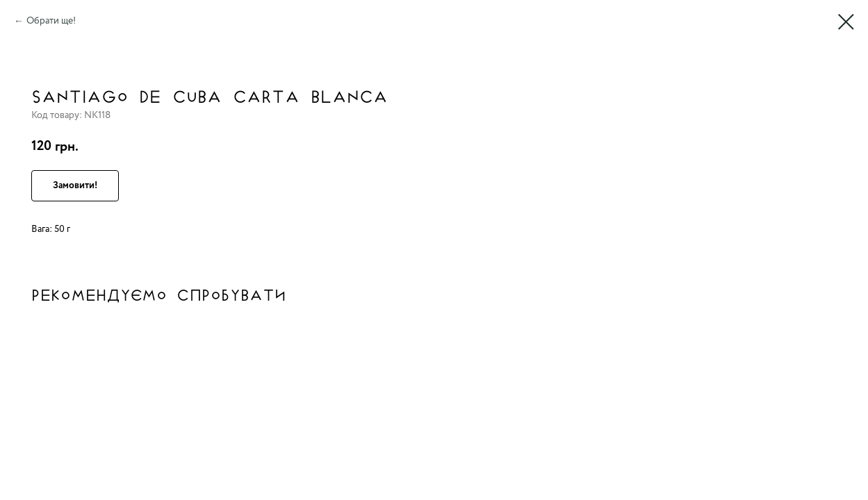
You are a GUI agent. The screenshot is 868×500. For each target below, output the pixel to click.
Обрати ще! (51, 21)
